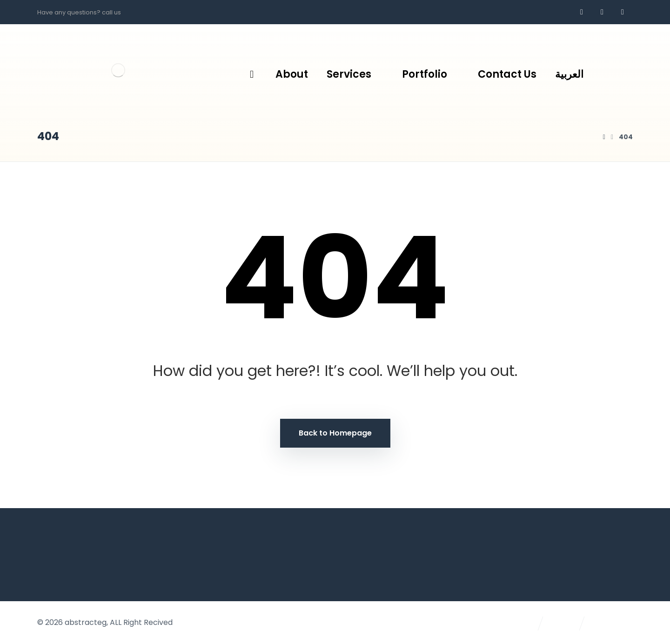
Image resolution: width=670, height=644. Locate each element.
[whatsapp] (602, 12)
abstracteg (86, 622)
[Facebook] (582, 12)
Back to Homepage (335, 433)
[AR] (623, 12)
